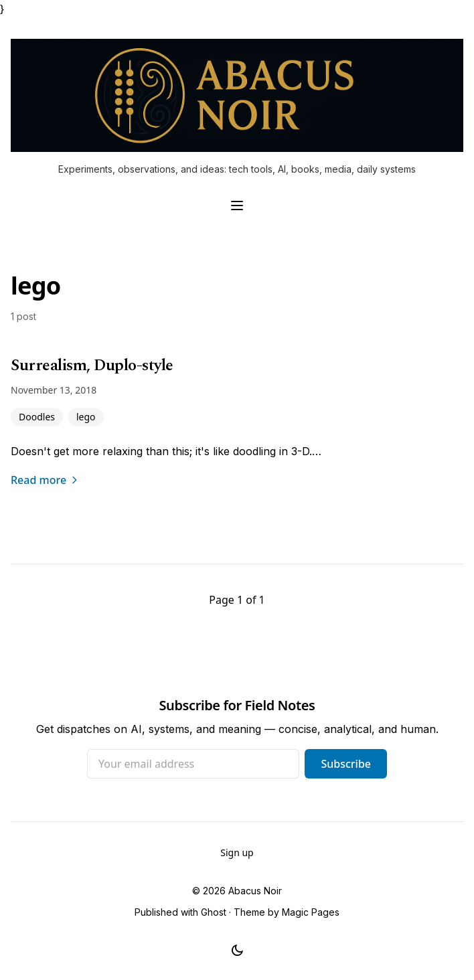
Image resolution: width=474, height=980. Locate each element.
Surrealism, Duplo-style (92, 365)
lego (86, 417)
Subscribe (346, 764)
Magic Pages (311, 912)
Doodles (37, 417)
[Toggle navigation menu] (237, 206)
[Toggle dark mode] (237, 951)
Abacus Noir (255, 891)
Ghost (214, 912)
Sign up (237, 852)
